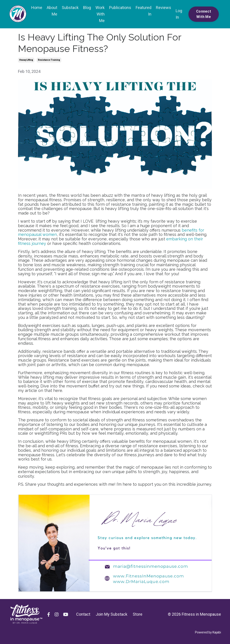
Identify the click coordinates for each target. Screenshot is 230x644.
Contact (83, 614)
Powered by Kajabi (208, 632)
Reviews (164, 8)
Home (37, 8)
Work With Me (100, 14)
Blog (87, 8)
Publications (120, 8)
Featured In (144, 11)
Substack (70, 8)
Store (138, 614)
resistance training (49, 60)
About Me (52, 11)
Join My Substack (112, 614)
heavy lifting (26, 60)
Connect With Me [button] (204, 14)
